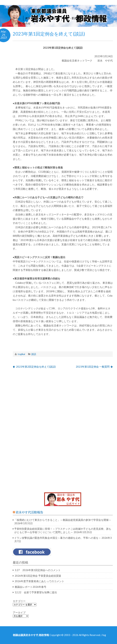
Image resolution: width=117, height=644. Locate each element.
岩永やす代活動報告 (29, 512)
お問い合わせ (23, 23)
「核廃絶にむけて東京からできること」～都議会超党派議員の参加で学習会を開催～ (63, 520)
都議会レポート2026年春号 (30, 587)
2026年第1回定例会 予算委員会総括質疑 (38, 576)
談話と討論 (53, 18)
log (104, 635)
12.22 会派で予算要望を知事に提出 (36, 592)
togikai (21, 354)
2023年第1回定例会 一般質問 (93, 367)
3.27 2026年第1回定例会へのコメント (38, 570)
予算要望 (94, 18)
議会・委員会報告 (74, 18)
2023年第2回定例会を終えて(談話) (36, 367)
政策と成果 (33, 18)
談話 (34, 354)
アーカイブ (19, 612)
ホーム (17, 18)
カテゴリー (19, 601)
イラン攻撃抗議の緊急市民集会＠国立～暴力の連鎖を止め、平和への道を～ (58, 538)
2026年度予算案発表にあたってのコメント (39, 581)
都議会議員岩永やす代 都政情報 (31, 635)
